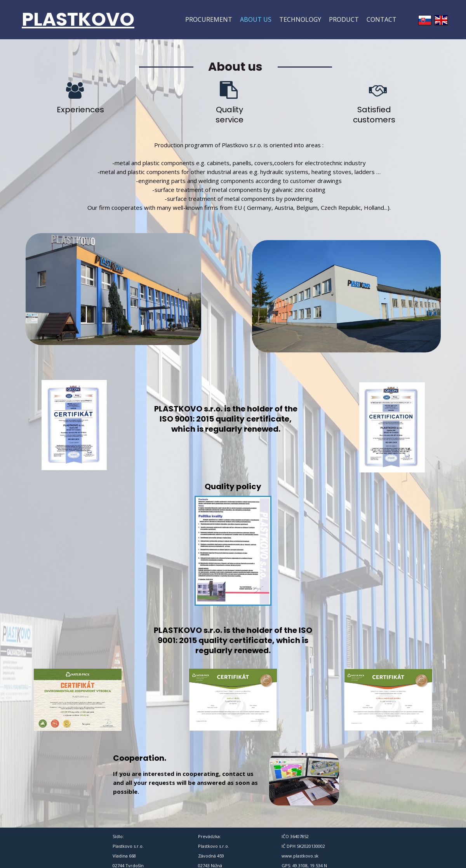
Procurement (209, 19)
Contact (382, 19)
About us (256, 19)
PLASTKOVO (78, 19)
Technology (300, 19)
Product (344, 19)
